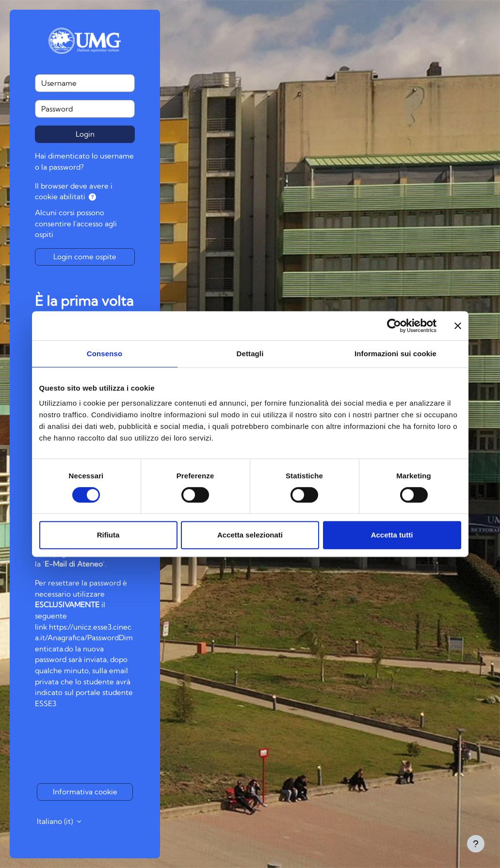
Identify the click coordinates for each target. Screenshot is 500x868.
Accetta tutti (392, 535)
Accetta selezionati (250, 535)
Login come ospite (85, 257)
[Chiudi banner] (458, 326)
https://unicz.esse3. (81, 627)
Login (85, 134)
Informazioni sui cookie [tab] (395, 354)
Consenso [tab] (105, 354)
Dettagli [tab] (250, 354)
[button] (92, 197)
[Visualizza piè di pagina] (476, 844)
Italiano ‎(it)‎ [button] (56, 821)
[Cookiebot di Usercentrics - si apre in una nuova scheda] (394, 326)
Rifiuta (108, 535)
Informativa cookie (85, 792)
